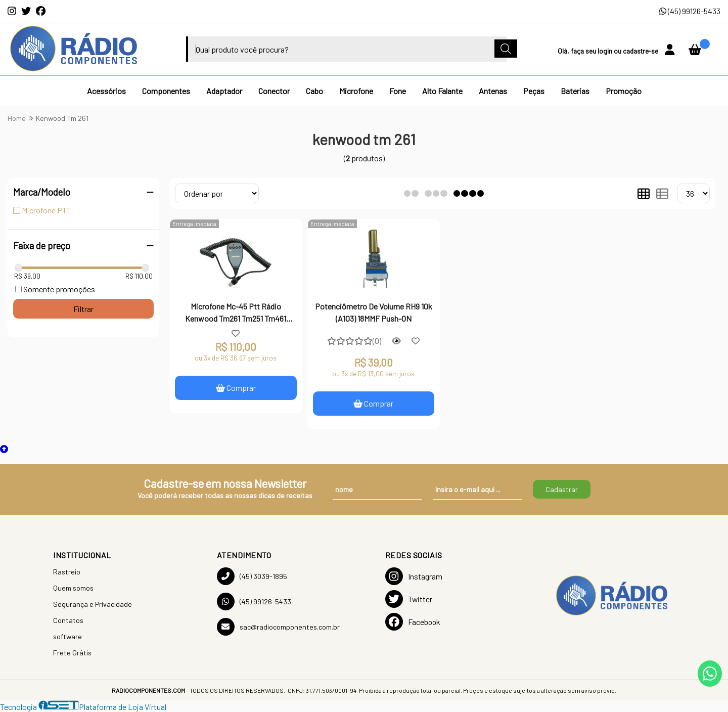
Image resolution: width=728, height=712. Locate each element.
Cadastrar (562, 489)
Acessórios (106, 91)
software (67, 636)
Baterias (575, 91)
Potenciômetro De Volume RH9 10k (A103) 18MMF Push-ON (374, 312)
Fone (398, 91)
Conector (274, 91)
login (606, 51)
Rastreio (67, 572)
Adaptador (224, 91)
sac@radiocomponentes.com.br (278, 627)
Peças (534, 91)
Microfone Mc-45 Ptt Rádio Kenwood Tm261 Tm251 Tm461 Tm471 (236, 314)
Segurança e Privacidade (93, 604)
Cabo (314, 91)
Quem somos (73, 588)
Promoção (624, 91)
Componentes (166, 91)
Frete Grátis (72, 653)
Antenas (493, 91)
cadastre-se (641, 51)
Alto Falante (442, 91)
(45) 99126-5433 (690, 11)
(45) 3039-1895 (252, 576)
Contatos (68, 620)
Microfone (356, 91)
